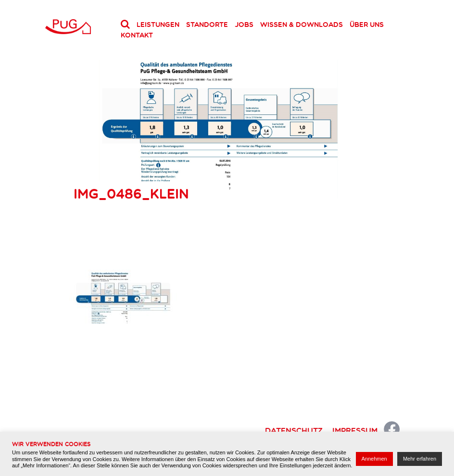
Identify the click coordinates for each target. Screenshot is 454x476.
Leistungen (158, 25)
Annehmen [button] (374, 459)
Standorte (207, 25)
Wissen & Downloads (302, 25)
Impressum (355, 430)
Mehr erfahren (420, 459)
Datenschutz (294, 430)
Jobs (244, 25)
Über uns (367, 25)
